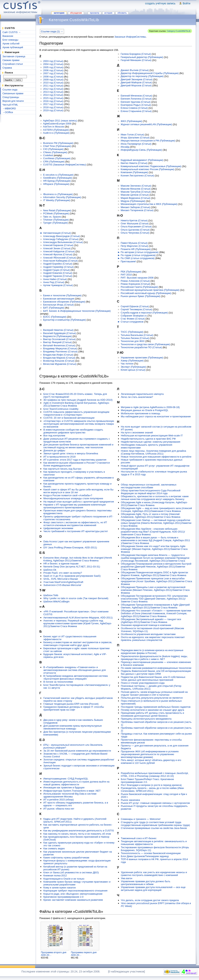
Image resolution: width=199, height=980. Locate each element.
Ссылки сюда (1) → (52, 31)
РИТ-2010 (126, 275)
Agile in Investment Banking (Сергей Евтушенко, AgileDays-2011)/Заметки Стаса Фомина (76, 404)
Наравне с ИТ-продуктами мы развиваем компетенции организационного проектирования (74, 506)
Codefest (48, 155)
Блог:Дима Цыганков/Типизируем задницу (145, 856)
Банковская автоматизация (59, 299)
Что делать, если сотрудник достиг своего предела (150, 900)
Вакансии (8, 36)
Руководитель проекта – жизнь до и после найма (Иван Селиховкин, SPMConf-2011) (153, 789)
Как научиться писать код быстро (62, 469)
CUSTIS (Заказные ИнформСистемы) (65, 165)
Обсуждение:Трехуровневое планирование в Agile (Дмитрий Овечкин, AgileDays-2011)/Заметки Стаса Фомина (155, 606)
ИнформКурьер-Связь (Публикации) (141, 150)
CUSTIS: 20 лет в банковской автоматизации (69, 418)
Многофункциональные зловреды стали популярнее (73, 498)
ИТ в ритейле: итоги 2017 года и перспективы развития (75, 460)
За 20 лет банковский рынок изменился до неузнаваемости (77, 751)
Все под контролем (54, 436)
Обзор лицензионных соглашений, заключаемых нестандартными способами (149, 486)
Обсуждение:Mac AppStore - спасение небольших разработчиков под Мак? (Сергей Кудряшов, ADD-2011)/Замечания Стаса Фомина (153, 532)
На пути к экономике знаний (137, 433)
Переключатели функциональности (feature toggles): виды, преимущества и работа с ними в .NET (154, 658)
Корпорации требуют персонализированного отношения (75, 891)
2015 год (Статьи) (53, 98)
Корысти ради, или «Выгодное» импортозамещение (73, 894)
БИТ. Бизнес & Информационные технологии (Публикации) (77, 311)
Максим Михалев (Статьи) (136, 189)
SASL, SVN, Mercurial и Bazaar (61, 579)
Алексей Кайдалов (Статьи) (59, 251)
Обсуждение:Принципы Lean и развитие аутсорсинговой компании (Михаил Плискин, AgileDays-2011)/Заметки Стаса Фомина (155, 590)
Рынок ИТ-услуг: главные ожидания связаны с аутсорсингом (155, 803)
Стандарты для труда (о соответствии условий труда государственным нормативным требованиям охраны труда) (155, 824)
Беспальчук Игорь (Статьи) (58, 305)
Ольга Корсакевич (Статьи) (136, 226)
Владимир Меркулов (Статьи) (60, 348)
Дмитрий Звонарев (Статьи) (137, 79)
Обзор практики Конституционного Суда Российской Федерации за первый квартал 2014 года (151, 492)
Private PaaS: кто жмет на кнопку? (63, 573)
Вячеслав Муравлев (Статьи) (60, 364)
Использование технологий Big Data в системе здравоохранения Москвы (70, 795)
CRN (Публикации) (54, 162)
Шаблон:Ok (50, 570)
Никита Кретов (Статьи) (134, 220)
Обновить (122, 13)
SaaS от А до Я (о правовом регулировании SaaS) (72, 576)
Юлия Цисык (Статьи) (133, 370)
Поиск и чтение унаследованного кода (143, 683)
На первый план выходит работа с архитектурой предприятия (79, 502)
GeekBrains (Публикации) (58, 178)
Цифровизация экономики (58, 528)
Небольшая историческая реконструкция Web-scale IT (152, 436)
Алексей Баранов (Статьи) (58, 245)
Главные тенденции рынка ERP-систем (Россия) (71, 704)
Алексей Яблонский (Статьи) (59, 258)
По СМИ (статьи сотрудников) (138, 258)
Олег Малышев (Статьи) (135, 223)
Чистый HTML (10, 105)
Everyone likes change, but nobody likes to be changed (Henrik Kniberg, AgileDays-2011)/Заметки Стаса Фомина (78, 559)
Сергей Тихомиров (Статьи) (137, 309)
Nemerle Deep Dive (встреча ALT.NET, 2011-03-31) (72, 567)
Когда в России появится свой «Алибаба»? (68, 495)
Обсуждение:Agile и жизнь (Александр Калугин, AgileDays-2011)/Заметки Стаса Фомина (154, 504)
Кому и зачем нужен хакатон (60, 888)
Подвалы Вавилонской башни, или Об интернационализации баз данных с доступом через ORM (156, 672)
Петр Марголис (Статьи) (135, 246)
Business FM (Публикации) (58, 143)
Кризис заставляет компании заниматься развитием (73, 900)
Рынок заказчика (130, 800)
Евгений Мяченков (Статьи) (136, 96)
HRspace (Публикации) (56, 184)
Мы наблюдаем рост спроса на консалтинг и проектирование (156, 416)
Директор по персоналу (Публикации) (142, 76)
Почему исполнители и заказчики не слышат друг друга (153, 710)
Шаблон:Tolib (51, 595)
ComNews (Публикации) (57, 158)
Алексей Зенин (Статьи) (57, 248)
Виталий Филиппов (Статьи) (59, 345)
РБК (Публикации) (131, 272)
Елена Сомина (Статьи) (134, 108)
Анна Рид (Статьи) (54, 282)
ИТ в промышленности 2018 (59, 457)
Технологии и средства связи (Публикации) (145, 344)
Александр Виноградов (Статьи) (61, 236)
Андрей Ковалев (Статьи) (58, 273)
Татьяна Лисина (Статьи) (135, 338)
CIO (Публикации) (53, 149)
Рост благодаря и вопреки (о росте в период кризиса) (151, 785)
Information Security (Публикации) (62, 197)
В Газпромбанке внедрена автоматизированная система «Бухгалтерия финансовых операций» (75, 677)
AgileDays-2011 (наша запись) (60, 121)
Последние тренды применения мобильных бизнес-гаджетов (156, 707)
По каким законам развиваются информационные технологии (156, 668)
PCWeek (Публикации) (56, 213)
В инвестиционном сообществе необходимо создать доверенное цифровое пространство (73, 431)
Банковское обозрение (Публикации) (64, 302)
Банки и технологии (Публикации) (62, 295)
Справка (7, 68)
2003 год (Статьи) (53, 61)
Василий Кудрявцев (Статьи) (59, 333)
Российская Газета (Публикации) (139, 287)
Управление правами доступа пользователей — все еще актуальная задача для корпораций (153, 889)
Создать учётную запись (160, 3)
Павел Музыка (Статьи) (134, 243)
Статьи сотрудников (132, 322)
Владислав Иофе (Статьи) (58, 355)
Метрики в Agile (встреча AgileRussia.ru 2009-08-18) (150, 407)
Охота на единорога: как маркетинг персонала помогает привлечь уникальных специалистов (153, 639)
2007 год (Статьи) (53, 73)
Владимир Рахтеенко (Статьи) (60, 351)
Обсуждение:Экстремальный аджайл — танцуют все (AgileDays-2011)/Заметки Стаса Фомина (151, 621)
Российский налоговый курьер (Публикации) (146, 293)
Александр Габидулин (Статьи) (61, 239)
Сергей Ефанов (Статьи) (135, 306)
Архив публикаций (13, 47)
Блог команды (10, 40)
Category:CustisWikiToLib (179, 31)
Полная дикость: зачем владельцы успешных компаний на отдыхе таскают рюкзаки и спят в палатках (154, 693)
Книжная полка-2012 (55, 875)
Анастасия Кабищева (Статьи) (60, 261)
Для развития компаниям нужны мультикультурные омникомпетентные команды (72, 727)
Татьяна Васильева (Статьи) (137, 335)
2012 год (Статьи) (53, 89)
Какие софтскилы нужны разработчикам (66, 858)
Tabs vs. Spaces (52, 217)
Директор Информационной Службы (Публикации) (150, 73)
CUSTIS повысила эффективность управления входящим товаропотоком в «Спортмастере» (76, 413)
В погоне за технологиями (58, 682)
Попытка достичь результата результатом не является (152, 698)
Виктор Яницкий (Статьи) (57, 342)
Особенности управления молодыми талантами (148, 634)
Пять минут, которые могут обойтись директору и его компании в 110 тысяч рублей (151, 762)
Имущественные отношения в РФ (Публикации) (148, 141)
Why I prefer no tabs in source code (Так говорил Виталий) (76, 598)
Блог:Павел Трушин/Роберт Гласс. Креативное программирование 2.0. (148, 781)
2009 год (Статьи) (53, 80)
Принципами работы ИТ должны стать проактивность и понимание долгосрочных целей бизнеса (153, 714)
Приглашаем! (128, 261)
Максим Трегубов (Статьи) (136, 192)
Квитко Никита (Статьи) (134, 163)
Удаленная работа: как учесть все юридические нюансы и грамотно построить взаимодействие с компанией (154, 874)
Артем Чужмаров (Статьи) (58, 285)
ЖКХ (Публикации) (131, 121)
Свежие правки (11, 60)
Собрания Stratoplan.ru (134, 316)
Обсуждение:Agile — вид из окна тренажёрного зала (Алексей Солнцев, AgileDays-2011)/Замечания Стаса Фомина (156, 510)
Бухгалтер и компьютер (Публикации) (64, 320)
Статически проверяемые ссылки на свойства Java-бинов (154, 828)
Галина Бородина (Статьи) (136, 54)
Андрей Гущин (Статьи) (56, 270)
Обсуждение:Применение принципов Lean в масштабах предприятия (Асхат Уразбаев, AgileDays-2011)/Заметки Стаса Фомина (156, 581)
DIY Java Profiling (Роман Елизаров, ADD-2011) (70, 547)
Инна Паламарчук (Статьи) (136, 144)
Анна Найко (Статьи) (55, 279)
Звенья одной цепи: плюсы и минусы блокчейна (71, 453)
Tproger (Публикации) (55, 223)
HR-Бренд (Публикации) (57, 181)
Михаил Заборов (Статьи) (136, 207)
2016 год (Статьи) (53, 101)
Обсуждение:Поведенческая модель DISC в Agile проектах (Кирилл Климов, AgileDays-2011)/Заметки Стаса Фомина (155, 574)
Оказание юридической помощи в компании (146, 625)
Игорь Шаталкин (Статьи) (135, 138)
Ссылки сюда (10, 90)
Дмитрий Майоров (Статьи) (136, 82)
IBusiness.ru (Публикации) (58, 194)
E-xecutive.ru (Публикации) (58, 175)
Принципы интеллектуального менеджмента (146, 719)
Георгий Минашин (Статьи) (136, 60)
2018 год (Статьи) (53, 107)
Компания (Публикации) (134, 172)
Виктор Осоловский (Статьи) (59, 339)
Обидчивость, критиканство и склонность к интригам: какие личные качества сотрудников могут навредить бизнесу (155, 498)
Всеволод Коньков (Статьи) (59, 361)
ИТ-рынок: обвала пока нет (59, 809)
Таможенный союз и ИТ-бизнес (139, 838)
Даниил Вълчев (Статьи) (135, 70)
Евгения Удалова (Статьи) (136, 102)
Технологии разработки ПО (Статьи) (141, 347)
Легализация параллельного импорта (142, 394)
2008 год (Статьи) (53, 77)
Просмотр (94, 13)
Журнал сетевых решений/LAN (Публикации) (146, 124)
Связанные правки (13, 93)
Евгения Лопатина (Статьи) (136, 99)
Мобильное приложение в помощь (141, 413)
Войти (187, 3)
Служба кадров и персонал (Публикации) (144, 313)
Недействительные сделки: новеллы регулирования (151, 442)
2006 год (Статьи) (53, 70)
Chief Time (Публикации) (57, 146)
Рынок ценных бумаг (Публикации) (141, 296)
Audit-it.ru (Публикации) (56, 133)
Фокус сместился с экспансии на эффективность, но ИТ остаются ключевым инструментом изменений (75, 524)
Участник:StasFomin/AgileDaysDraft (63, 582)
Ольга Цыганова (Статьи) (135, 230)
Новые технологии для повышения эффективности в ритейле (156, 457)
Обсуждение (76, 13)
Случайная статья (13, 64)
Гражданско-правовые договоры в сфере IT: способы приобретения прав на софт (74, 708)
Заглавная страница (14, 56)
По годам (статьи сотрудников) (138, 255)
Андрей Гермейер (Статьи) (58, 267)
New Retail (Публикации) (57, 210)
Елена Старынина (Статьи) (136, 111)
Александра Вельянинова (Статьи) (63, 242)
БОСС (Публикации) (55, 317)
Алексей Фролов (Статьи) (58, 254)
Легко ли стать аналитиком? (137, 397)
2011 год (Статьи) (53, 86)
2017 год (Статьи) (53, 104)
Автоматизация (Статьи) (57, 233)
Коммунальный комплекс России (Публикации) (148, 169)
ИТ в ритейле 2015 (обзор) (58, 800)
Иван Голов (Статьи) (132, 135)
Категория (59, 13)
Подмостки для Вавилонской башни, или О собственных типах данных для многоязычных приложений (153, 678)
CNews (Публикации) (55, 152)
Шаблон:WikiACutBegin (56, 602)
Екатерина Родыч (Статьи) (136, 105)
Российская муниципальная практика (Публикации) (150, 290)
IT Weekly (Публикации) (57, 200)
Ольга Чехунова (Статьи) (135, 233)
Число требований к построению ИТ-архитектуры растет (76, 531)
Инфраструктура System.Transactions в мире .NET (72, 791)
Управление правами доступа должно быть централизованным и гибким (146, 883)
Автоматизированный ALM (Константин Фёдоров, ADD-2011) (78, 618)
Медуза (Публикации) (133, 201)
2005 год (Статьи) (53, 67)
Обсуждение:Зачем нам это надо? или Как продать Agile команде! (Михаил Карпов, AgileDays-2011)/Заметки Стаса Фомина (154, 549)
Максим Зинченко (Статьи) (136, 186)
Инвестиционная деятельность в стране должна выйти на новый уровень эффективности (76, 783)
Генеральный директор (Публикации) (142, 57)
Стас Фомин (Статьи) (133, 319)
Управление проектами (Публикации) (142, 358)
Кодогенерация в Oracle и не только (64, 879)
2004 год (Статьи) (53, 64)
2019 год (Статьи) (53, 110)
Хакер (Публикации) (132, 361)
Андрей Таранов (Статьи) (58, 276)
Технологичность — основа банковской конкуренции (151, 853)
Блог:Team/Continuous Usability (61, 409)
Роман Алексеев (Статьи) (135, 281)
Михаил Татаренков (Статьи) (137, 210)
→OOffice (8, 112)
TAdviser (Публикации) (56, 220)
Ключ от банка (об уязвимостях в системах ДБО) (71, 872)
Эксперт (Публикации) (133, 367)
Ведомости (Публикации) (57, 336)
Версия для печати (13, 101)
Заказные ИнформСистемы (130, 37)
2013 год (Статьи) (53, 92)
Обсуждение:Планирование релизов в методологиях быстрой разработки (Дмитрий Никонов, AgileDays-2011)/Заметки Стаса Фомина (156, 567)
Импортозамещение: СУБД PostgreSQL (66, 779)
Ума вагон (127, 878)
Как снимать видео (54, 848)
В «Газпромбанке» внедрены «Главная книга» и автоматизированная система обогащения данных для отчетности (74, 670)
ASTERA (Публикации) (56, 130)
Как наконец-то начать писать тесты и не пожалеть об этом (77, 834)
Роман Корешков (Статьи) (136, 284)
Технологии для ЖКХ (133, 341)
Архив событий (11, 44)
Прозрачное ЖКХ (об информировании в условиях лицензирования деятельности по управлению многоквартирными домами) (150, 754)
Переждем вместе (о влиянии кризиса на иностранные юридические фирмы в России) (152, 652)
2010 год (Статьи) (53, 83)
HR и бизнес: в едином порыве (61, 564)
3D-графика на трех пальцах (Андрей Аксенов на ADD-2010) (78, 400)
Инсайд (125, 147)
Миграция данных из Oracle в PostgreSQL (145, 410)
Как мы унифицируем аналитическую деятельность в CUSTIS (79, 831)
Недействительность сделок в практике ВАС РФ (148, 439)
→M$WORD (9, 108)
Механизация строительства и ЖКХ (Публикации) (149, 204)
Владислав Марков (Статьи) (59, 358)
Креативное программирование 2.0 (63, 897)
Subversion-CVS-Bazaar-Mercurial (62, 585)
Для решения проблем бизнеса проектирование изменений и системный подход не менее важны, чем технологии (78, 446)
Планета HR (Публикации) (136, 249)
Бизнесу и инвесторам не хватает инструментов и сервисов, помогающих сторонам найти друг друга (78, 644)
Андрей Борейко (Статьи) (58, 264)
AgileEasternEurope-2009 (57, 124)
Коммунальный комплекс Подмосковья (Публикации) (151, 166)
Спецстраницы (11, 97)
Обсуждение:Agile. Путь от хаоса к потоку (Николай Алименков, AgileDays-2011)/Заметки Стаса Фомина (151, 515)
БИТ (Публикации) (54, 308)
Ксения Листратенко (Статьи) (137, 176)
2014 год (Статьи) (53, 95)
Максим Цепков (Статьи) (135, 195)
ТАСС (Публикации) (132, 332)
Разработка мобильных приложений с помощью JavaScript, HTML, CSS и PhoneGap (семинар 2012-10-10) (155, 775)
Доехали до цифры (54, 450)
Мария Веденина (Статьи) (136, 198)
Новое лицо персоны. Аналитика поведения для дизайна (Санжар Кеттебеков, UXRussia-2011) (154, 452)
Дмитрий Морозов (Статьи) (136, 85)
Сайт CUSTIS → (12, 32)
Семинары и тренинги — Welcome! (141, 819)
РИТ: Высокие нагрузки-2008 (137, 278)
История (108, 13)
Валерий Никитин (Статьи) (58, 330)
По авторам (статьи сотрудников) (140, 252)
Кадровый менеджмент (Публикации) (142, 160)
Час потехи (127, 364)
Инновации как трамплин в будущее (64, 787)
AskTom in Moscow (54, 127)
